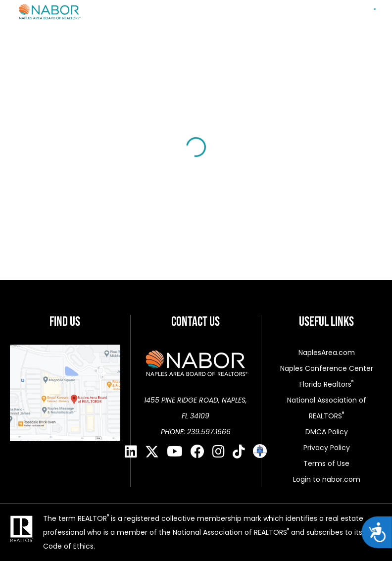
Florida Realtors (326, 384)
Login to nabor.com (327, 479)
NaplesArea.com (327, 353)
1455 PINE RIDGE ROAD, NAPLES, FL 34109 (196, 408)
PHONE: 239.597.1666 (196, 432)
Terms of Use (326, 463)
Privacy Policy (327, 448)
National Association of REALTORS (327, 408)
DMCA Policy (327, 432)
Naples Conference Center (327, 368)
